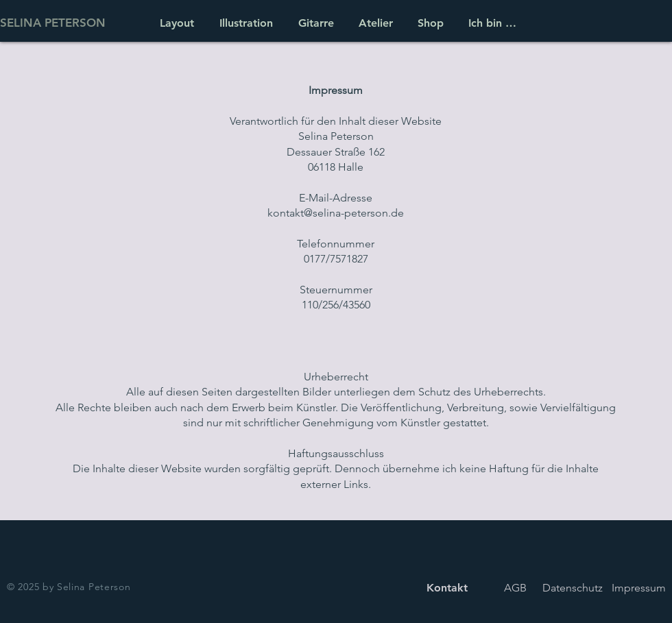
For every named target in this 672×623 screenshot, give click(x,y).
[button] (374, 23)
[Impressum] (639, 587)
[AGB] (515, 587)
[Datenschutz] (572, 587)
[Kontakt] (447, 587)
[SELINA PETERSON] (68, 23)
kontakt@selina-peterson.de (336, 213)
